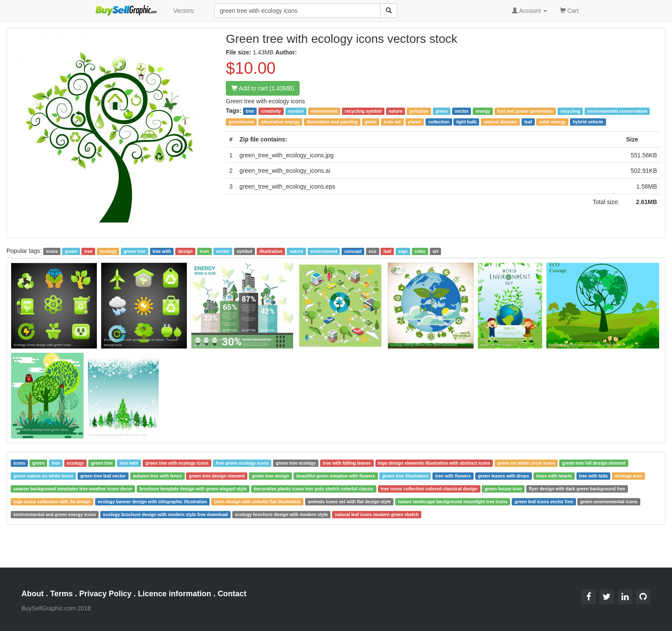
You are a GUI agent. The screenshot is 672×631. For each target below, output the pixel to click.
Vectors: (184, 11)
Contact (232, 594)
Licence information (175, 594)
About (33, 594)
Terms (61, 594)
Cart (569, 10)
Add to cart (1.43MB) (263, 88)
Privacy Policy (105, 594)
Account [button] (529, 11)
